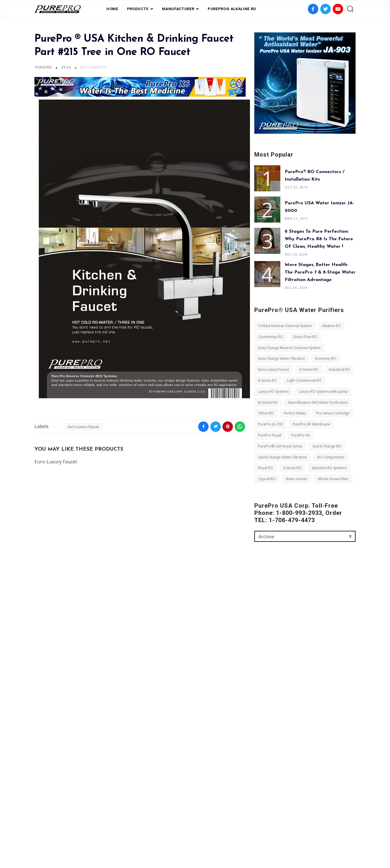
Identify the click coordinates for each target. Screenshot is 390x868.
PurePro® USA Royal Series (280, 446)
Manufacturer (178, 9)
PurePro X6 (300, 435)
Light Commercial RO (304, 380)
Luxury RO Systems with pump (323, 391)
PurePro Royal (270, 435)
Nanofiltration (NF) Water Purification (318, 402)
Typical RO (267, 479)
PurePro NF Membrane (311, 424)
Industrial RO (339, 369)
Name (260, 599)
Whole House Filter (333, 479)
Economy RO (325, 358)
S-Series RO (292, 468)
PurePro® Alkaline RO (232, 9)
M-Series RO (268, 402)
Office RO (266, 413)
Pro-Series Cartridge (333, 413)
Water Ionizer (297, 479)
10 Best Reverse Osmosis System (285, 326)
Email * (261, 624)
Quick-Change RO (327, 446)
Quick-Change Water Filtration (283, 457)
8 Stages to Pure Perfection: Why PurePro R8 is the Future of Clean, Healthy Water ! (319, 239)
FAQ (167, 837)
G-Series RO (309, 369)
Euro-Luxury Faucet (83, 427)
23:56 (67, 67)
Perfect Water (295, 413)
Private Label (190, 837)
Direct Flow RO (305, 337)
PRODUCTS (138, 9)
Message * (263, 649)
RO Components (331, 457)
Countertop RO (271, 337)
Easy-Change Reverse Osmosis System (289, 348)
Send (264, 703)
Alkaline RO (331, 326)
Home (112, 9)
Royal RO (265, 468)
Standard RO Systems (329, 468)
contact (218, 837)
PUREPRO (44, 67)
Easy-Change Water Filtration (282, 358)
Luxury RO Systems (273, 391)
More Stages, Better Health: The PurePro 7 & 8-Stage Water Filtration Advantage (320, 272)
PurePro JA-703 (270, 424)
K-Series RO (267, 380)
